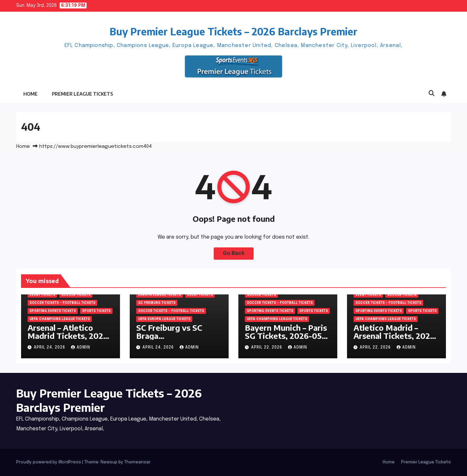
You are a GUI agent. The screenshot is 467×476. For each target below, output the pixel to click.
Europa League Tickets (160, 295)
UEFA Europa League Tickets (164, 319)
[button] (432, 94)
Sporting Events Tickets (53, 311)
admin (81, 348)
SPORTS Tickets (96, 311)
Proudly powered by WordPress (49, 462)
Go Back (234, 253)
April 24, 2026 (50, 348)
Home (30, 94)
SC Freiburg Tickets (157, 303)
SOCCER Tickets (76, 295)
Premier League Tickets (82, 94)
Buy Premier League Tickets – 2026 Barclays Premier (233, 31)
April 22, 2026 (267, 348)
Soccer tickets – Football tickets (62, 303)
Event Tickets (42, 295)
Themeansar (137, 462)
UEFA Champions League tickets (60, 319)
